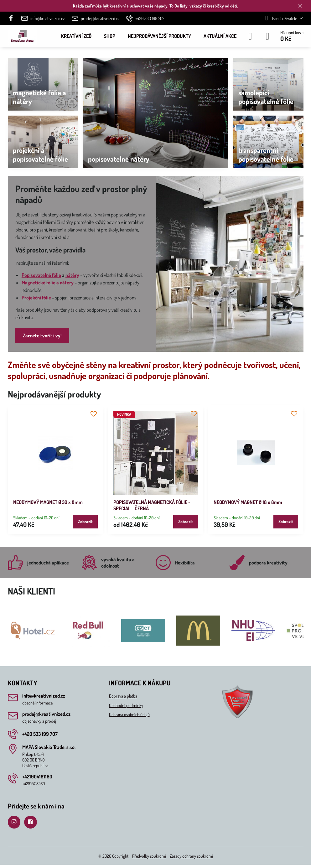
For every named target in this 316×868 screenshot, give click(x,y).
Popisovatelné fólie (41, 275)
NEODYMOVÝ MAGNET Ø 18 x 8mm (248, 502)
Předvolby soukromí (149, 856)
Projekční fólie (36, 298)
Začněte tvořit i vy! (42, 335)
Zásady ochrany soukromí (191, 856)
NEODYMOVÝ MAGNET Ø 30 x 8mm (48, 502)
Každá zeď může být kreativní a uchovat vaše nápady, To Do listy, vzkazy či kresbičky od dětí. (155, 6)
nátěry (72, 275)
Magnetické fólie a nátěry (48, 283)
